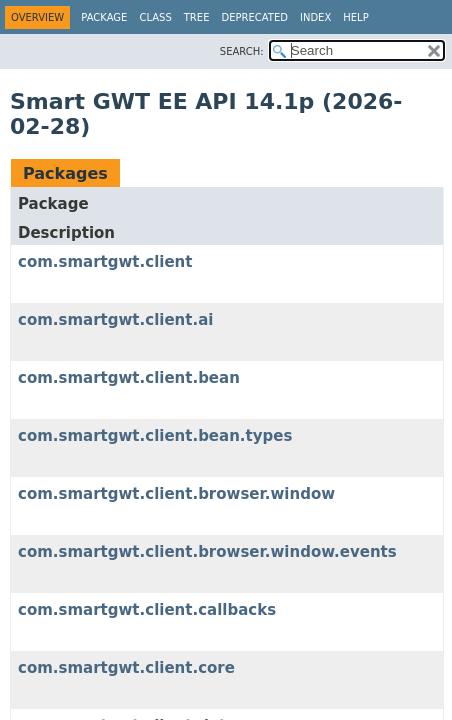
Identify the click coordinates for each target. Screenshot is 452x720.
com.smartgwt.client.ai (115, 320)
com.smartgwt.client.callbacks (147, 610)
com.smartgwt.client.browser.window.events (207, 552)
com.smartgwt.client (105, 262)
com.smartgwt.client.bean (129, 378)
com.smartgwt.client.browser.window (176, 494)
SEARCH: (242, 51)
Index (315, 17)
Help (355, 17)
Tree (197, 17)
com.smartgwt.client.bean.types (155, 436)
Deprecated (254, 17)
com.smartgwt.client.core (126, 668)
